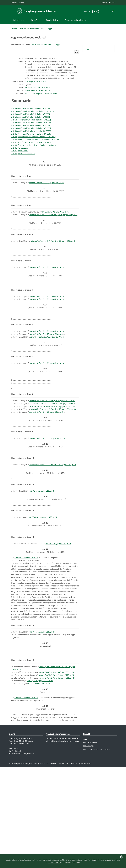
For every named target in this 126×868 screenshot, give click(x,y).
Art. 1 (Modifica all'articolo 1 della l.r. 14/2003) (31, 119)
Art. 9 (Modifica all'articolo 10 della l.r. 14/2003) (32, 144)
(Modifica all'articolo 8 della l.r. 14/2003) (45, 385)
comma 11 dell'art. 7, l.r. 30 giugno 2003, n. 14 (50, 377)
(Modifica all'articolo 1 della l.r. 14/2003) (45, 181)
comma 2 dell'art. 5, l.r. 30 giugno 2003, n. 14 (48, 335)
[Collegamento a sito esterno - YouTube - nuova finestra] (91, 11)
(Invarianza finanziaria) (45, 800)
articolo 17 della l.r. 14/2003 (27, 626)
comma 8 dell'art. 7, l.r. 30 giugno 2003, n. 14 (48, 374)
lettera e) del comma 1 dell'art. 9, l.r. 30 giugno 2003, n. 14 (54, 457)
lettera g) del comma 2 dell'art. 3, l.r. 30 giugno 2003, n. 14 (55, 270)
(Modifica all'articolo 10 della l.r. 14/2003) (45, 472)
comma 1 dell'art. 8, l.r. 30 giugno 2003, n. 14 (48, 406)
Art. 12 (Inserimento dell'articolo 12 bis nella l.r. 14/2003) (36, 154)
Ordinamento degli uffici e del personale (42, 103)
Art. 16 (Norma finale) (21, 166)
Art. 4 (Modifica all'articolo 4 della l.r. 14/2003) (31, 128)
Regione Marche (18, 3)
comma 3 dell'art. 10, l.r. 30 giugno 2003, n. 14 (59, 767)
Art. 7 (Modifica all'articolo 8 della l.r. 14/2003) (31, 138)
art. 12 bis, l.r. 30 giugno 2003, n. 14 (44, 581)
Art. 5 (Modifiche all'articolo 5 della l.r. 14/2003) (32, 131)
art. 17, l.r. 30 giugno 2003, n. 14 (44, 716)
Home (15, 29)
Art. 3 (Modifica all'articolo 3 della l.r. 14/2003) (31, 125)
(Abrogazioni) (45, 730)
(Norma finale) (45, 781)
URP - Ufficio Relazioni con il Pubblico (98, 849)
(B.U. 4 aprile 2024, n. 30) (36, 89)
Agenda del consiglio (91, 841)
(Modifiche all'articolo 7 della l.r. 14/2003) (45, 343)
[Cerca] (113, 11)
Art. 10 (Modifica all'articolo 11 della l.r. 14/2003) (32, 147)
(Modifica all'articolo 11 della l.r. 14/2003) (45, 501)
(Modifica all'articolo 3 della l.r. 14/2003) (45, 249)
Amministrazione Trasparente (59, 832)
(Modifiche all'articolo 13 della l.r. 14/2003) (45, 589)
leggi (52, 29)
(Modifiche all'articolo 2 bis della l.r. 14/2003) (45, 210)
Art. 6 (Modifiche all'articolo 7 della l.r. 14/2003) (32, 135)
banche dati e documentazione (33, 29)
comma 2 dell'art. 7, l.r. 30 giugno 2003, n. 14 (58, 764)
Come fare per (89, 845)
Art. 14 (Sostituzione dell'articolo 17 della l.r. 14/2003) (34, 160)
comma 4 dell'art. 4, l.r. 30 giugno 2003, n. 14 (48, 299)
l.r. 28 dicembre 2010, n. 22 (40, 773)
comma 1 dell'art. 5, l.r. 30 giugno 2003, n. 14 (48, 332)
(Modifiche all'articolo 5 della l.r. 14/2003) (45, 307)
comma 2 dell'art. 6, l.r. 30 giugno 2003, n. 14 (58, 761)
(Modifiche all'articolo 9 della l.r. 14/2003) (45, 414)
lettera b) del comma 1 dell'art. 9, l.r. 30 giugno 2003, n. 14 (54, 448)
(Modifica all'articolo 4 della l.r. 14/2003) (45, 278)
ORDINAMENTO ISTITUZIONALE (39, 96)
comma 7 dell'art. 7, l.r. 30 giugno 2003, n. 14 (48, 370)
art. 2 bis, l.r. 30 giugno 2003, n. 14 (57, 234)
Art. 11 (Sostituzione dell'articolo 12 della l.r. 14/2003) (34, 150)
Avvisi (86, 838)
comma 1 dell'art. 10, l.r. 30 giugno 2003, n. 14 (48, 493)
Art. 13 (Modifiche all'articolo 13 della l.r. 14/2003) (33, 157)
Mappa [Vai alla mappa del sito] (112, 3)
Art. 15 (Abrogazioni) (20, 163)
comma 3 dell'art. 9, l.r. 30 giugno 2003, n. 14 (48, 464)
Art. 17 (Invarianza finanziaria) (24, 169)
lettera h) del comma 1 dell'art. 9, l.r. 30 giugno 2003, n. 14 (55, 461)
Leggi (87, 50)
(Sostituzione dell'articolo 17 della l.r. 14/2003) (45, 618)
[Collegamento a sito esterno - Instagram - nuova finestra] (93, 11)
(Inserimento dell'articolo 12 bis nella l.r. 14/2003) (45, 559)
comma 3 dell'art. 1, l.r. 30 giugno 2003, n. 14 (48, 202)
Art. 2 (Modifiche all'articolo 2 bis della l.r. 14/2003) (33, 122)
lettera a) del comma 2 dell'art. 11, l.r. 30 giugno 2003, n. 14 (54, 522)
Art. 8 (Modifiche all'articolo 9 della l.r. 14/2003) (32, 141)
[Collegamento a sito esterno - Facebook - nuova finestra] (88, 11)
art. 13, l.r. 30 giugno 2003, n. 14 (60, 610)
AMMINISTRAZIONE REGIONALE (39, 99)
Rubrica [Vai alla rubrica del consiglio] (104, 3)
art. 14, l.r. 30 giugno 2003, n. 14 (41, 770)
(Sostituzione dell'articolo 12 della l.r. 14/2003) (45, 530)
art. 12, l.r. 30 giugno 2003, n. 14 (44, 551)
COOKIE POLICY (54, 863)
